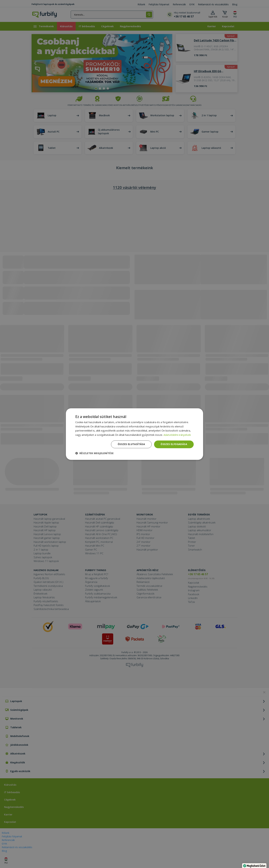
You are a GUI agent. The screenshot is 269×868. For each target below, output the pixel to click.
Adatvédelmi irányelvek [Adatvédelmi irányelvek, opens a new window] (177, 435)
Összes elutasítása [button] (131, 444)
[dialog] (134, 434)
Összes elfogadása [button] (174, 444)
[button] (94, 453)
